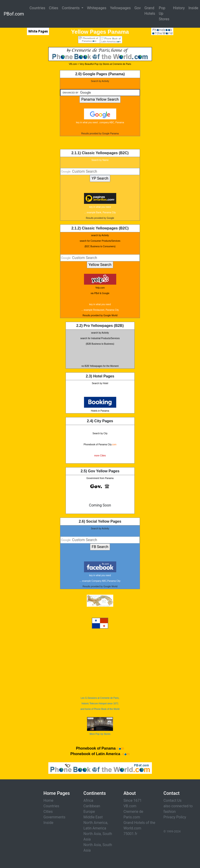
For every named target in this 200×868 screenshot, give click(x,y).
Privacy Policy (175, 817)
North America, (96, 823)
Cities (54, 8)
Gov (138, 8)
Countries (37, 8)
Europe (89, 812)
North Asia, (93, 834)
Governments (54, 817)
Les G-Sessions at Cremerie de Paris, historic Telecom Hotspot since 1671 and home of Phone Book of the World (100, 704)
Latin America (95, 828)
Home (48, 800)
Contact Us (172, 800)
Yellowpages (120, 8)
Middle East (93, 817)
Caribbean (92, 806)
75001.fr (130, 834)
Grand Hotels (150, 11)
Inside (48, 823)
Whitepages (97, 8)
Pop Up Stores (164, 14)
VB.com (130, 806)
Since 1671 (132, 800)
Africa (88, 800)
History (179, 8)
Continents (71, 8)
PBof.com (14, 14)
